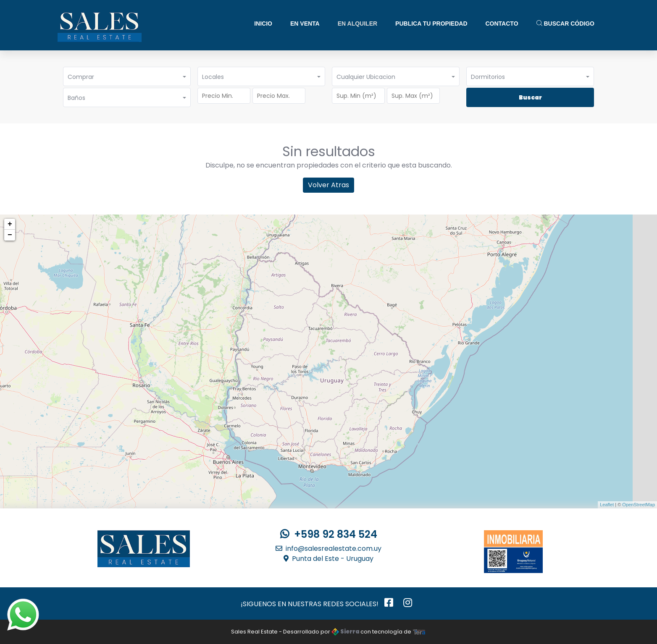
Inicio (263, 24)
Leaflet (607, 505)
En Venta (305, 24)
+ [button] (10, 224)
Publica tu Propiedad (431, 24)
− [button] (10, 235)
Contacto (502, 24)
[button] (127, 76)
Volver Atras (328, 185)
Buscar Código (565, 24)
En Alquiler (357, 24)
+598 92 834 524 (329, 534)
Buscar (530, 97)
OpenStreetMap (639, 505)
